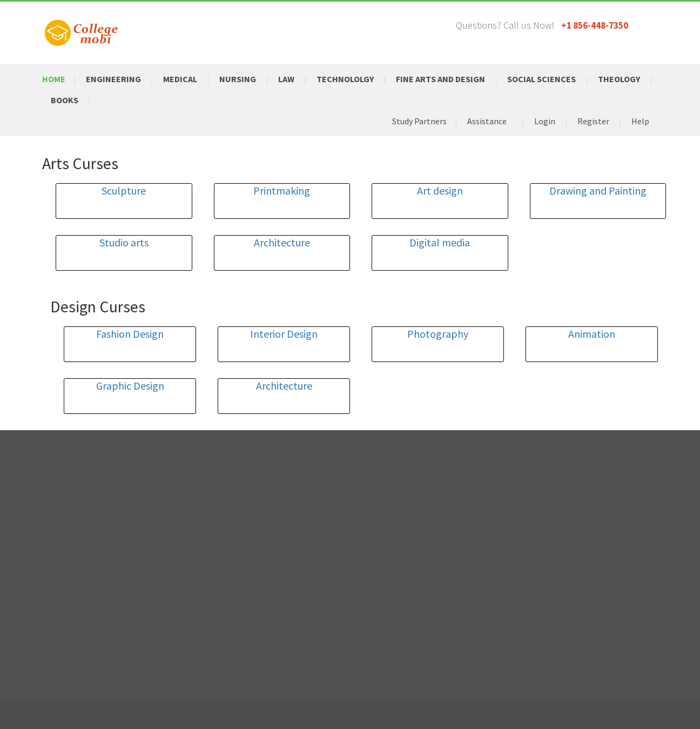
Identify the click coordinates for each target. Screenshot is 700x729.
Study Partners (419, 121)
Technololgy (345, 79)
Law (286, 79)
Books (65, 100)
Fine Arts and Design (440, 79)
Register (593, 121)
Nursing (238, 79)
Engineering (113, 79)
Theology (619, 79)
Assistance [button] (487, 121)
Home (54, 79)
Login (545, 121)
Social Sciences (541, 79)
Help (640, 121)
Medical (180, 79)
